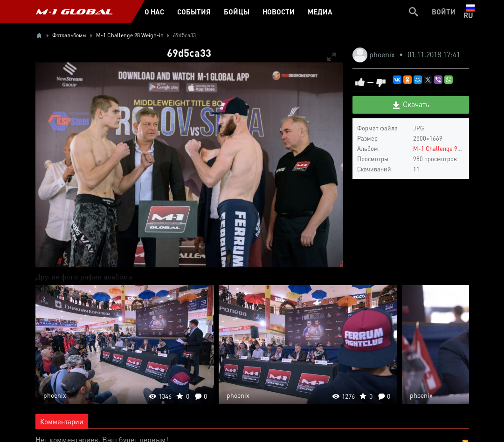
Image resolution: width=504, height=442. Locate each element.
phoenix (383, 54)
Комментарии (62, 422)
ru (470, 12)
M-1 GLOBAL (74, 12)
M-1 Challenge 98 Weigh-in (449, 148)
